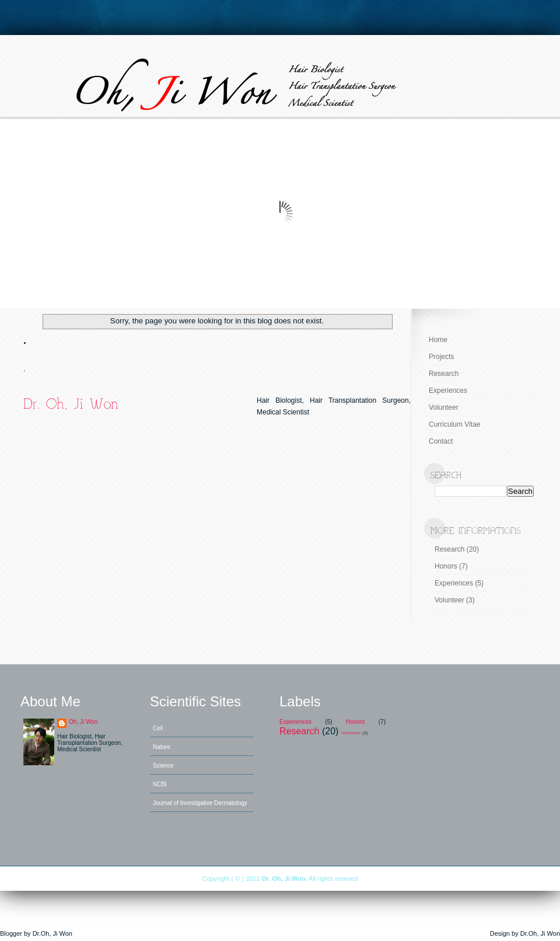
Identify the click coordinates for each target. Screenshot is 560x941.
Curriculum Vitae (454, 424)
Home (438, 340)
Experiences (448, 391)
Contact (441, 441)
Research (444, 374)
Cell (158, 728)
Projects (441, 357)
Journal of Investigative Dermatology (200, 803)
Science (163, 766)
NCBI (160, 784)
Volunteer (444, 407)
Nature (162, 747)
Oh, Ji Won (83, 722)
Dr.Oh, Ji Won (52, 933)
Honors (446, 566)
